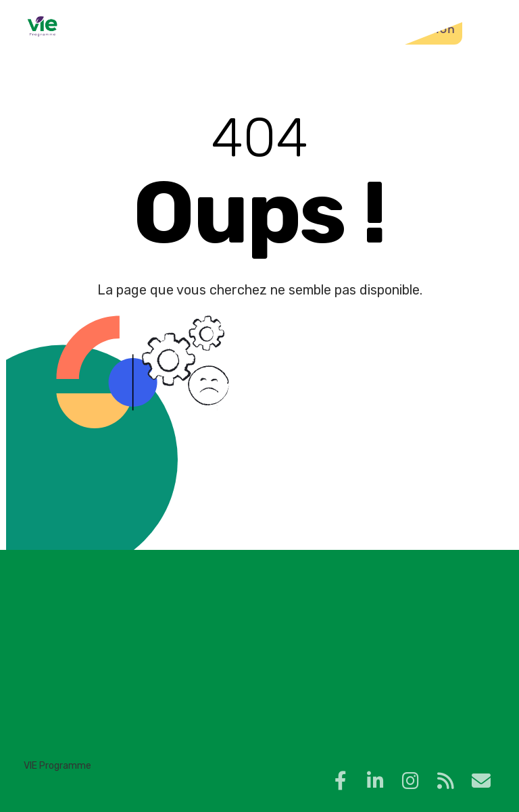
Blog (189, 29)
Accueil (132, 29)
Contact (247, 29)
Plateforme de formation (372, 29)
